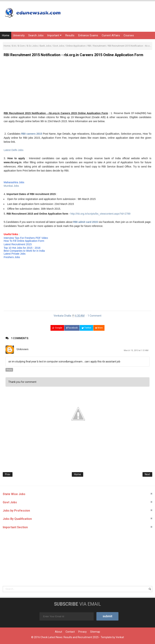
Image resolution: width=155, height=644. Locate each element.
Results (70, 35)
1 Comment (94, 316)
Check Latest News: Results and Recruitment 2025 (70, 637)
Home (6, 35)
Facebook (72, 328)
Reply (9, 370)
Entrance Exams (88, 35)
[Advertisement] (77, 85)
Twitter (86, 328)
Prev (8, 474)
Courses (129, 35)
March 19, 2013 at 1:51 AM (136, 350)
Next (147, 474)
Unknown (22, 349)
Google (57, 328)
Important (54, 35)
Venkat (120, 637)
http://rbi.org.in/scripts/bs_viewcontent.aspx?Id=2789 (100, 214)
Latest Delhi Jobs (13, 150)
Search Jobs (36, 35)
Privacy (82, 632)
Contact (70, 632)
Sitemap (95, 632)
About (58, 632)
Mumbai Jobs (11, 186)
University (19, 35)
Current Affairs (111, 35)
